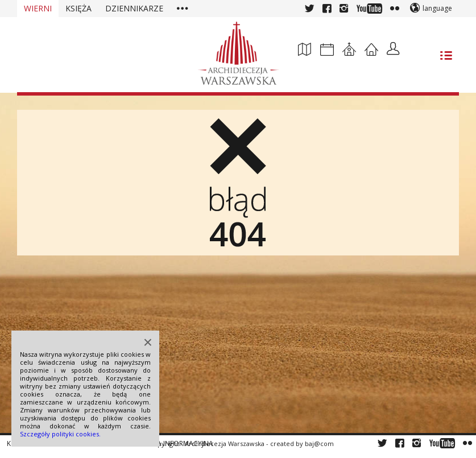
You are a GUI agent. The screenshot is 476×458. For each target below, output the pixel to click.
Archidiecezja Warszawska (225, 443)
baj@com (319, 443)
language (437, 8)
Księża (78, 8)
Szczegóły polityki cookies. (60, 434)
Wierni (38, 8)
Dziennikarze (134, 8)
